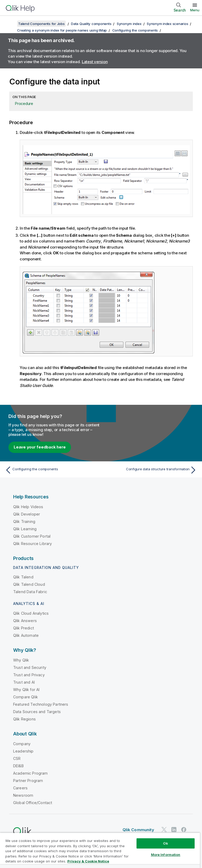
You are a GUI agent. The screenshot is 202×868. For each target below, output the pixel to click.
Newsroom (23, 795)
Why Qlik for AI (26, 690)
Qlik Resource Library (32, 544)
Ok (165, 843)
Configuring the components (135, 30)
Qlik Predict (24, 628)
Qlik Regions (24, 719)
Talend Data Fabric (30, 592)
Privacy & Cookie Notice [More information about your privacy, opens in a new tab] (88, 861)
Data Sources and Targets (37, 712)
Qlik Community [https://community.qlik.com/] (138, 830)
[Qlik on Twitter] (164, 829)
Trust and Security (30, 667)
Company (22, 744)
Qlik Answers (25, 621)
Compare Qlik (26, 697)
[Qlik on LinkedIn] (174, 829)
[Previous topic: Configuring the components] (52, 470)
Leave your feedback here (40, 447)
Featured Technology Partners (41, 704)
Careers (20, 788)
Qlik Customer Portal (32, 536)
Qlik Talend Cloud (29, 584)
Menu (195, 10)
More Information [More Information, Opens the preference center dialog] (166, 855)
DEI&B (18, 766)
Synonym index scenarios (167, 24)
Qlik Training (24, 521)
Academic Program (31, 773)
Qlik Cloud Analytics (31, 613)
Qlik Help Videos (28, 507)
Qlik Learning (25, 529)
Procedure (24, 104)
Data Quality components (91, 24)
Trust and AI (24, 682)
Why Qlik (21, 660)
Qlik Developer (27, 514)
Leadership (23, 751)
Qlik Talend (23, 577)
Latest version (95, 62)
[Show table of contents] (11, 24)
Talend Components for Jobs (41, 24)
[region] (100, 850)
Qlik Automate (26, 635)
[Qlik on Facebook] (184, 829)
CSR (17, 758)
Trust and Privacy (29, 675)
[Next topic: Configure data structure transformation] (150, 470)
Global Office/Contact (33, 803)
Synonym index (129, 24)
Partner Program (28, 781)
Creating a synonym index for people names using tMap (62, 30)
